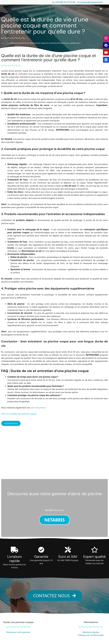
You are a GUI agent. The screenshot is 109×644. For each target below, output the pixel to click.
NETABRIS (54, 520)
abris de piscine (38, 408)
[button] (101, 9)
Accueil (4, 43)
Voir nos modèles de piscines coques (19, 414)
